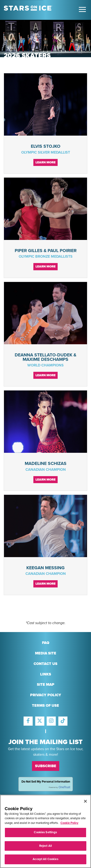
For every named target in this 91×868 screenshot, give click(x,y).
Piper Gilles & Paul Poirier (46, 251)
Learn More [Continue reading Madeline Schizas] (45, 480)
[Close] (85, 802)
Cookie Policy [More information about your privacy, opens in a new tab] (69, 824)
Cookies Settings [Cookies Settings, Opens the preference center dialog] (45, 833)
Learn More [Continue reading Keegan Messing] (45, 584)
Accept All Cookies (45, 860)
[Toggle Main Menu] (82, 9)
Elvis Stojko (46, 146)
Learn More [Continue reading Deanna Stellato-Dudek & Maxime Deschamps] (45, 375)
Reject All (45, 847)
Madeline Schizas (46, 463)
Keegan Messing (45, 568)
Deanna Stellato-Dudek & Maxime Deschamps (45, 357)
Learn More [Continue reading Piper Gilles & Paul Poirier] (45, 267)
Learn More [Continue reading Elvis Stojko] (45, 162)
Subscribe (46, 766)
